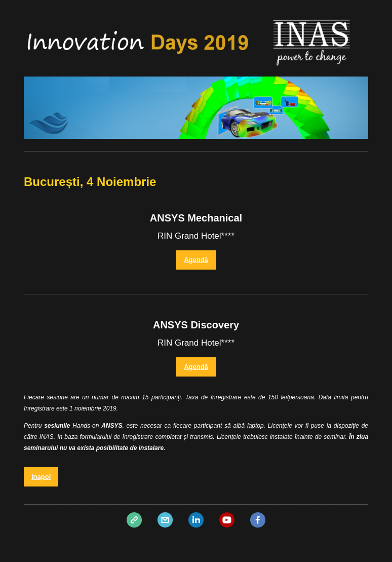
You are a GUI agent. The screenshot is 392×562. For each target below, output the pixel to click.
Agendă (196, 260)
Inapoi (41, 477)
